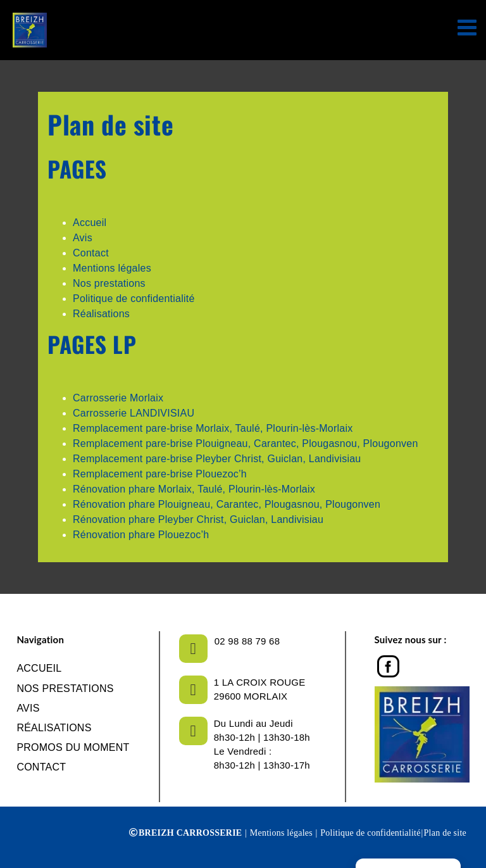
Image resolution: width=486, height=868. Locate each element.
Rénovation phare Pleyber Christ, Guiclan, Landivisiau (198, 519)
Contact (91, 253)
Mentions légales (112, 268)
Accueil (90, 223)
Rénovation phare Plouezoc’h (141, 535)
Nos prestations (109, 283)
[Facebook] (388, 663)
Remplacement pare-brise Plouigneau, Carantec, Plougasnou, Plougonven (246, 443)
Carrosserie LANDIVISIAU (134, 413)
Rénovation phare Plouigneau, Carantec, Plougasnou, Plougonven (227, 504)
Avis (83, 238)
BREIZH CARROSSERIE (190, 833)
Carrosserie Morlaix (118, 398)
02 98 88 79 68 (247, 641)
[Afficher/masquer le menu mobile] (469, 27)
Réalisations (101, 314)
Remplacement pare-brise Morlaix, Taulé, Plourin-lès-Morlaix (213, 428)
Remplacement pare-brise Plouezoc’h (160, 474)
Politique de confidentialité (134, 299)
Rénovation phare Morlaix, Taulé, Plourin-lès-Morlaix (194, 489)
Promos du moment (73, 747)
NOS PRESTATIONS (65, 689)
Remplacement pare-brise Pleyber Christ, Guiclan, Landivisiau (217, 459)
